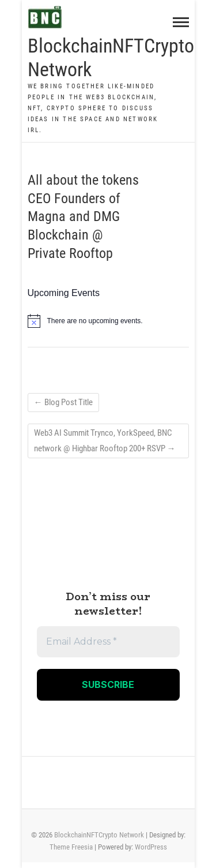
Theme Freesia (71, 847)
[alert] (108, 321)
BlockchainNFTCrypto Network (111, 57)
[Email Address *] (108, 642)
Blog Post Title (63, 402)
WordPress (151, 847)
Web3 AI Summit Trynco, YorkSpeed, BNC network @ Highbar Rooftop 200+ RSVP (105, 441)
